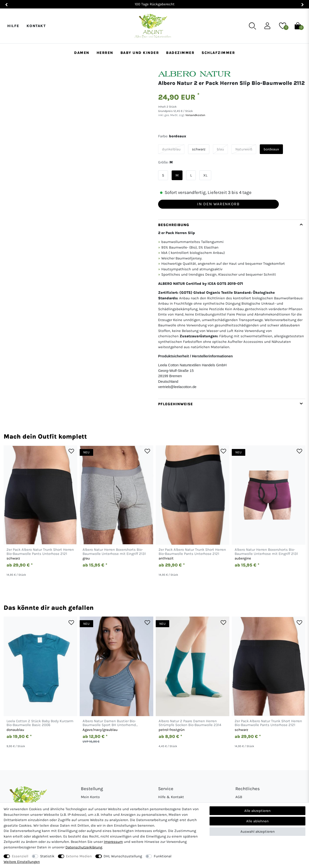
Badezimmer (180, 53)
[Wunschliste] (283, 26)
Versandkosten (195, 115)
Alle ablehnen (257, 821)
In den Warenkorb (218, 204)
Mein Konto (90, 797)
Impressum (113, 842)
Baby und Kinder (140, 53)
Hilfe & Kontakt (171, 797)
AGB (239, 797)
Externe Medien (79, 856)
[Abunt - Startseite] (153, 26)
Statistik (47, 856)
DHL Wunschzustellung (123, 856)
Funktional (163, 856)
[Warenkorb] (298, 26)
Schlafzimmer (218, 53)
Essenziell (20, 856)
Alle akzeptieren (257, 811)
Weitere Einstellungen (22, 862)
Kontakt (36, 26)
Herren (105, 53)
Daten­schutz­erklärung (84, 847)
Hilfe (13, 26)
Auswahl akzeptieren (258, 831)
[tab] (232, 309)
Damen (82, 53)
